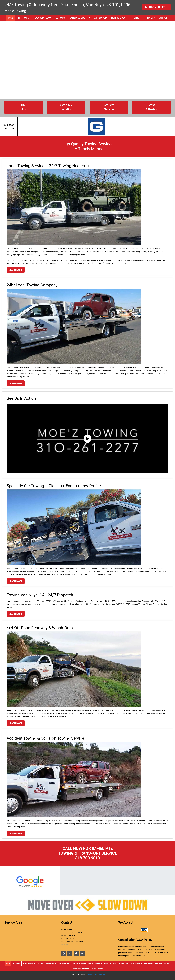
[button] (156, 7)
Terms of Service (92, 974)
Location (65, 945)
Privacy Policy (102, 974)
